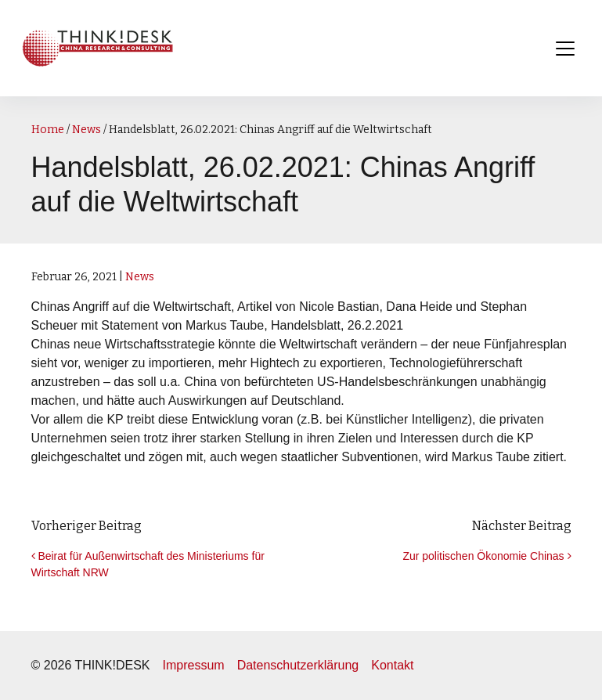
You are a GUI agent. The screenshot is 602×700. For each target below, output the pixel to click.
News (87, 130)
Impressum (194, 665)
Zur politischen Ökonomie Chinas (487, 556)
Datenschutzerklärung (298, 665)
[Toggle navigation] (565, 49)
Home (48, 130)
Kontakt (392, 665)
